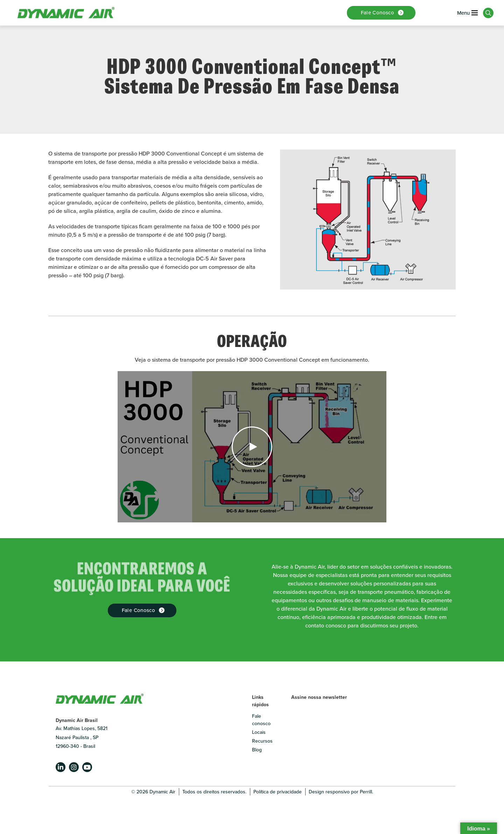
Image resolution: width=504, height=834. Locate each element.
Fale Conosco (139, 610)
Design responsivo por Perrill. (341, 792)
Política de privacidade (278, 792)
